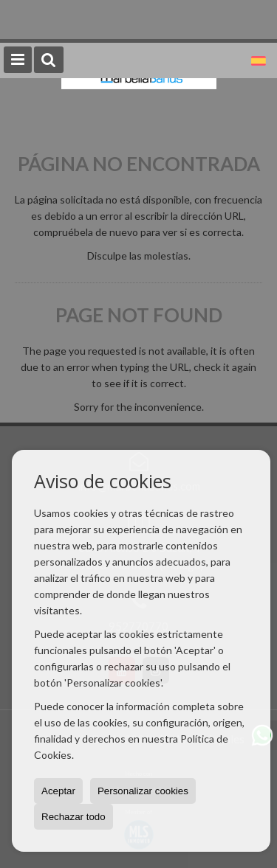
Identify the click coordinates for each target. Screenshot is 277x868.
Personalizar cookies (143, 791)
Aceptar (58, 791)
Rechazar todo (73, 817)
